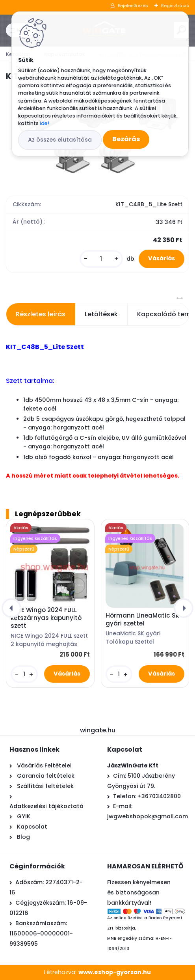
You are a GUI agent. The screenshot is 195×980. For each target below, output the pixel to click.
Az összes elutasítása (60, 140)
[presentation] (11, 608)
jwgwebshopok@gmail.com (148, 816)
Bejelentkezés (133, 6)
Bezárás (126, 139)
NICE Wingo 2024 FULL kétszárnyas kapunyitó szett (46, 618)
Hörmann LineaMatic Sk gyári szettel (142, 620)
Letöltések (101, 314)
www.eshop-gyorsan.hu (115, 972)
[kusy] (101, 259)
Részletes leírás (41, 314)
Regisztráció (175, 6)
